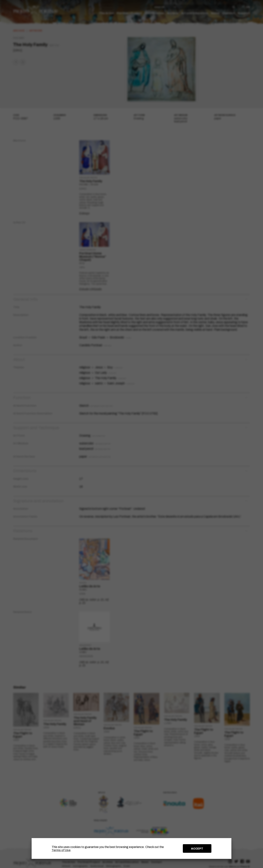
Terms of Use (61, 850)
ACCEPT (197, 849)
